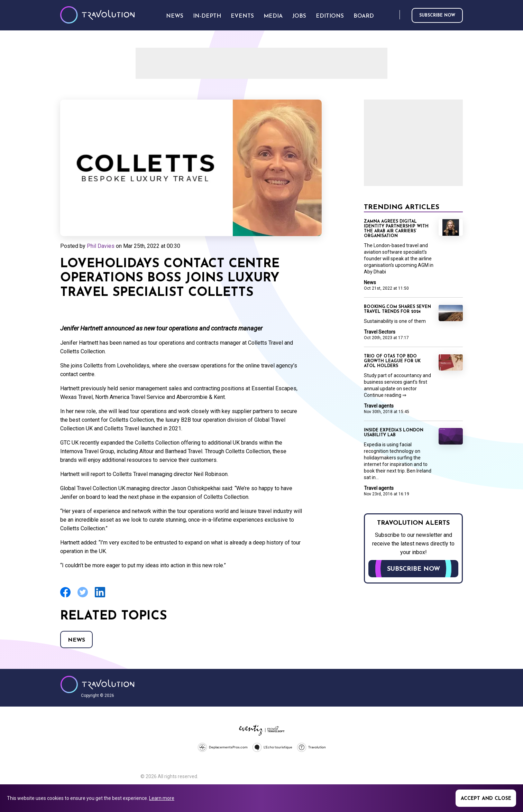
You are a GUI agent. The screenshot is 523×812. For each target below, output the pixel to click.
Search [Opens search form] (393, 15)
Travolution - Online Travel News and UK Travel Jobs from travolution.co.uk (97, 684)
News (76, 640)
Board (364, 16)
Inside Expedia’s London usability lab (394, 433)
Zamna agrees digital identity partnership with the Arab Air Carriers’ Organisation (396, 229)
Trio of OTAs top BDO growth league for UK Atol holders (392, 361)
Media (273, 16)
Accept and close (486, 799)
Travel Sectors (380, 332)
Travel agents (379, 406)
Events (242, 16)
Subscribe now (437, 16)
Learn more (162, 798)
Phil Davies (101, 246)
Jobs (299, 16)
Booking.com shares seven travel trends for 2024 (397, 309)
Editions (330, 16)
